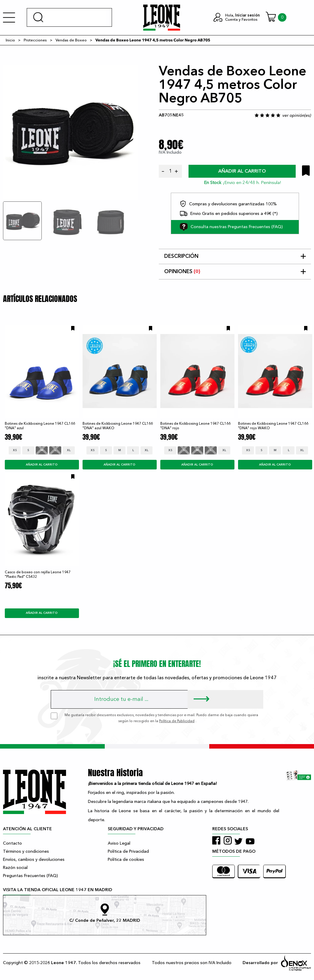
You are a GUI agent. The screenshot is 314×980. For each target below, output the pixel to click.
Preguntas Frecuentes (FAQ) (30, 876)
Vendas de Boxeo (71, 40)
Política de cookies (126, 859)
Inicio (10, 40)
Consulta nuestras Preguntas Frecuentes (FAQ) (231, 227)
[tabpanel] (71, 132)
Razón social (15, 868)
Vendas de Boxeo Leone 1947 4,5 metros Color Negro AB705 (153, 40)
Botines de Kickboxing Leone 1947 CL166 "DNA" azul (40, 426)
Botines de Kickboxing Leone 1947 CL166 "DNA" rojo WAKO (273, 426)
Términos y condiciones (26, 851)
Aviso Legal (119, 843)
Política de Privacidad (128, 851)
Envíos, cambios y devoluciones (34, 859)
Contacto (12, 843)
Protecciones (35, 40)
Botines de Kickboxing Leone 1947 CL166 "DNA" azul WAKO (118, 426)
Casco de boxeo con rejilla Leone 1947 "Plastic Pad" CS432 (38, 574)
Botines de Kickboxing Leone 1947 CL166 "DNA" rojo (195, 426)
